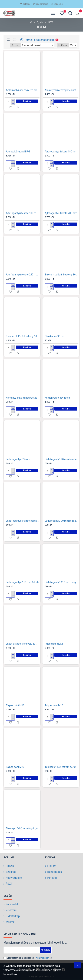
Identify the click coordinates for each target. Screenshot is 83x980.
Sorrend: (16, 45)
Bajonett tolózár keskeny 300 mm (62, 275)
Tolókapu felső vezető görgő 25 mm (62, 767)
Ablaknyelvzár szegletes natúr (62, 90)
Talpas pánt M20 (15, 767)
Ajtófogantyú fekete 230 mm (61, 213)
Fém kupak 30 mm (55, 336)
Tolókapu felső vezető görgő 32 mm (23, 828)
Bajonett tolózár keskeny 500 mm (23, 336)
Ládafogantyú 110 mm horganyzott (62, 582)
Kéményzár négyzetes (57, 398)
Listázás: (63, 45)
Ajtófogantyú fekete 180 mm (61, 152)
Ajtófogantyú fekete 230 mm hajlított (23, 275)
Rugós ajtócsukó (54, 644)
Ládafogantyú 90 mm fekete (61, 459)
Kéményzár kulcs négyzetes (22, 398)
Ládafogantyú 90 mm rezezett (62, 521)
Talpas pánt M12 (15, 705)
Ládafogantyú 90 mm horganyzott (23, 521)
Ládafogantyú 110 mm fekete (23, 582)
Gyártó (40, 22)
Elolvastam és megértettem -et (28, 958)
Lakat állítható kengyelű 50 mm (23, 644)
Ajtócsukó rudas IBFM (18, 152)
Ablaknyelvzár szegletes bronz (23, 90)
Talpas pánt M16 (54, 705)
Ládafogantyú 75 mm (18, 459)
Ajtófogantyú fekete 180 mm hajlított (23, 213)
